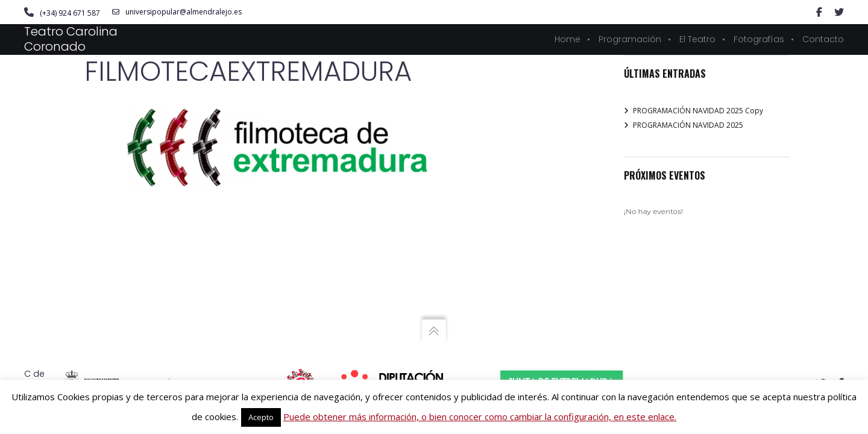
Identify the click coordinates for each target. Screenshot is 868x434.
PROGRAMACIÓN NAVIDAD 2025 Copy (698, 111)
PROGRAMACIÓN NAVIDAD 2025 (688, 125)
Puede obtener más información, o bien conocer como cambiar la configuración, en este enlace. (480, 417)
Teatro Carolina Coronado (71, 39)
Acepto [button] (261, 417)
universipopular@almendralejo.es (177, 12)
